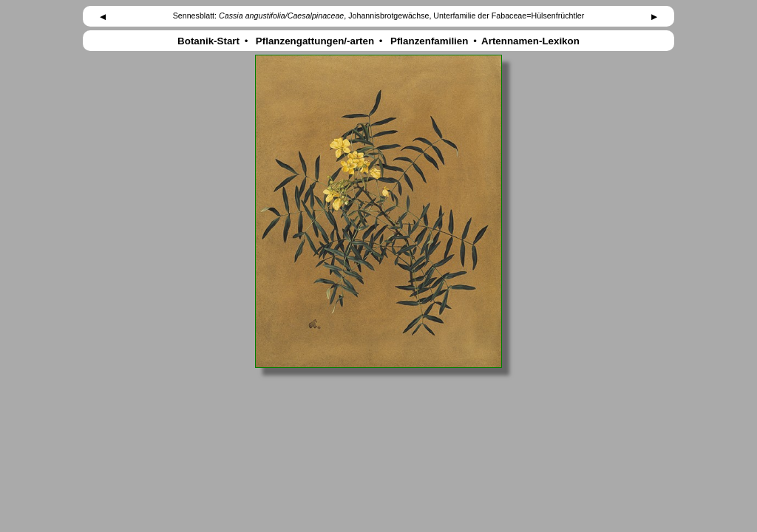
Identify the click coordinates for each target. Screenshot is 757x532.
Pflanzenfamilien (429, 41)
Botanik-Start (208, 41)
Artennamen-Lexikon (531, 41)
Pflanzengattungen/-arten (315, 41)
